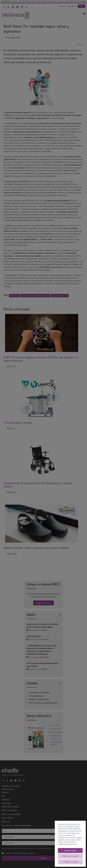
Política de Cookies (70, 856)
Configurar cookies (70, 862)
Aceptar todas (70, 850)
